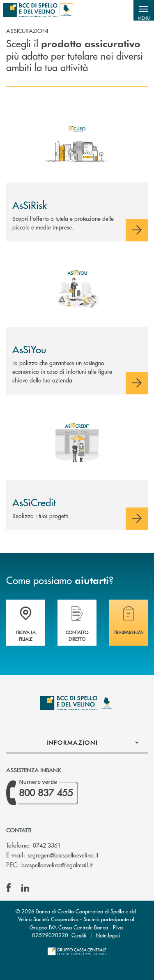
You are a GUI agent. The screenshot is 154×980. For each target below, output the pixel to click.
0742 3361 (47, 845)
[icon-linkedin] (25, 888)
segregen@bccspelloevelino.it (63, 855)
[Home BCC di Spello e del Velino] (38, 10)
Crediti (79, 935)
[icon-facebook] (9, 888)
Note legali (108, 935)
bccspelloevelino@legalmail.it (57, 865)
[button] (144, 10)
